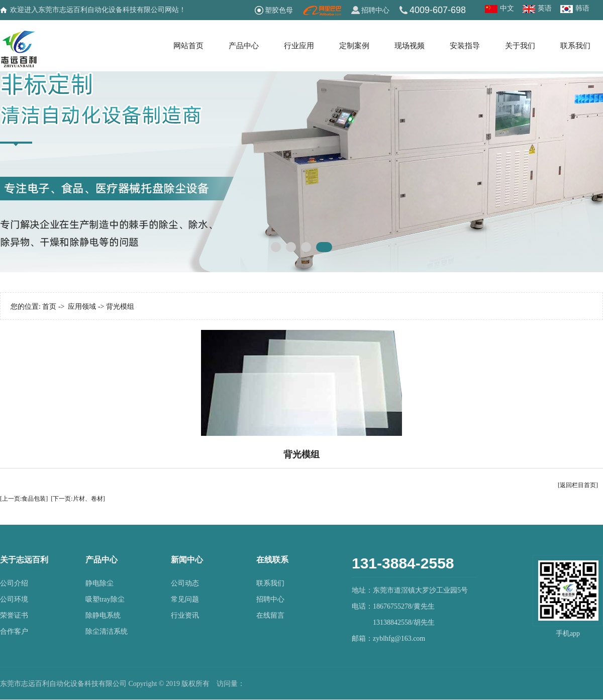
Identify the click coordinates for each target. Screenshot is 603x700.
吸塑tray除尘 (105, 599)
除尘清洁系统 (107, 631)
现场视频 (410, 46)
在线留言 (270, 615)
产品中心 (244, 46)
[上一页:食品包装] (24, 499)
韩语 (582, 8)
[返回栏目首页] (578, 485)
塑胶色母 (279, 10)
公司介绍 (14, 583)
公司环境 (14, 599)
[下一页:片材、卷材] (78, 499)
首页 (49, 307)
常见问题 (185, 599)
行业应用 (299, 46)
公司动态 (185, 583)
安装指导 (465, 46)
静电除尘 (99, 583)
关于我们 (520, 46)
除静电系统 (103, 615)
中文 (507, 8)
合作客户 (14, 631)
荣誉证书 (14, 615)
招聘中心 (375, 10)
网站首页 (188, 46)
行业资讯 (185, 615)
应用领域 (82, 307)
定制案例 (354, 46)
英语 (545, 8)
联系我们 (575, 46)
